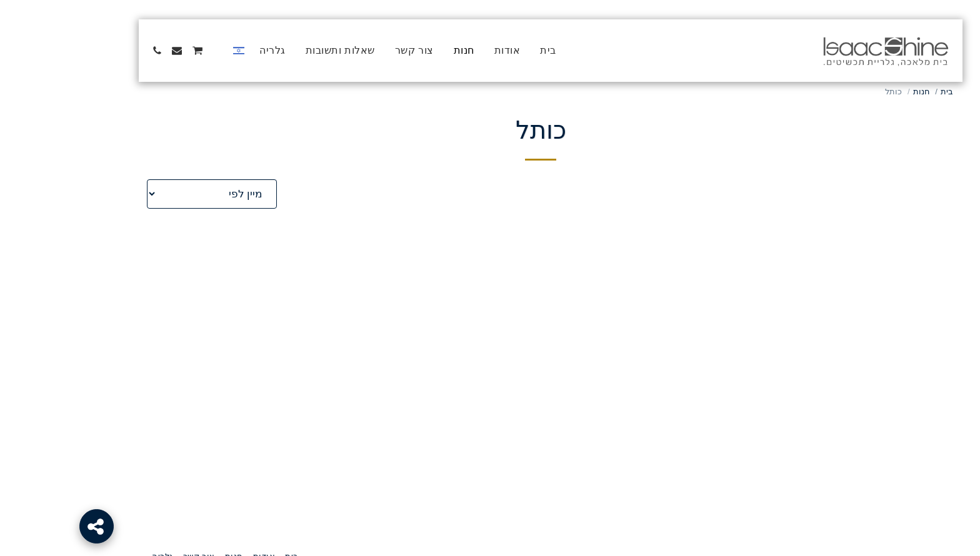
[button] (157, 51)
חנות (861, 92)
